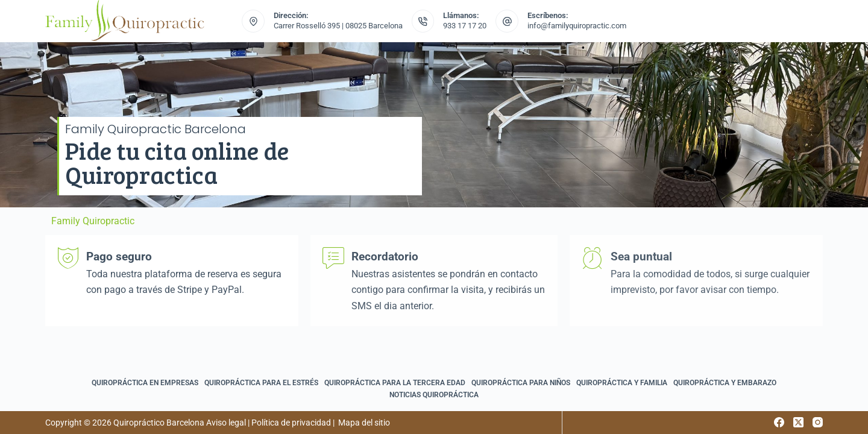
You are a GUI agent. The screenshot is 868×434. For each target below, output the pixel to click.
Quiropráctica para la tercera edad (395, 383)
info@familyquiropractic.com (577, 26)
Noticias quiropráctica (434, 395)
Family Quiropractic (93, 221)
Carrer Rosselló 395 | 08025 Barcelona (338, 26)
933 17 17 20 (465, 26)
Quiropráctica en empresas (145, 383)
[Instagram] (818, 422)
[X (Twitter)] (798, 422)
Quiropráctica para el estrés (261, 383)
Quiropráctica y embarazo (725, 383)
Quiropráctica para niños (521, 383)
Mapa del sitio (364, 423)
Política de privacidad (291, 423)
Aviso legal (226, 423)
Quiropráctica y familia (622, 383)
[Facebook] (779, 422)
